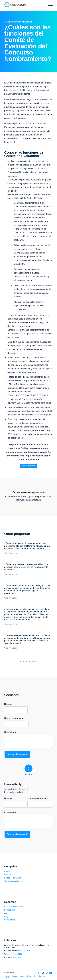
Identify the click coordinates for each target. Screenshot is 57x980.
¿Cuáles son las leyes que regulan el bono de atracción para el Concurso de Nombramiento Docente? (26, 567)
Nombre (9, 704)
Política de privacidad (13, 878)
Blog (6, 916)
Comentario (11, 732)
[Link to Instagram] (47, 973)
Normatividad (9, 920)
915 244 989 (16, 957)
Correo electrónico (14, 718)
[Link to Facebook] (39, 973)
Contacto (8, 875)
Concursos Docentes (22, 22)
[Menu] (49, 5)
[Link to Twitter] (43, 973)
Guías (7, 913)
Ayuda (7, 22)
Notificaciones (10, 910)
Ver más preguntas (28, 662)
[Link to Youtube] (51, 973)
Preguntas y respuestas (13, 907)
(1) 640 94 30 (17, 954)
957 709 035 (25, 951)
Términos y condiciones (13, 881)
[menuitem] (7, 976)
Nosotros (8, 871)
